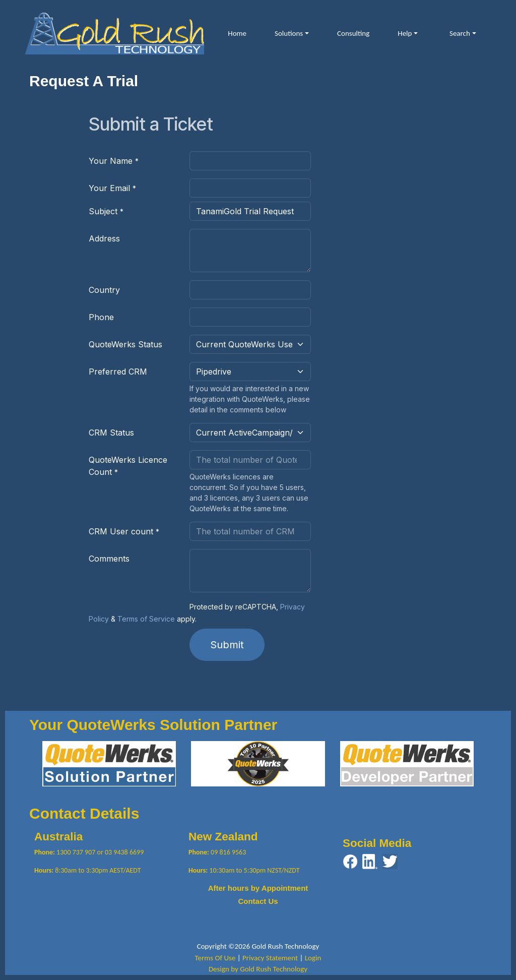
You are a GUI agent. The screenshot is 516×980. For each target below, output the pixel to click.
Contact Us (258, 901)
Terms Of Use (215, 958)
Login (313, 958)
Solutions (289, 33)
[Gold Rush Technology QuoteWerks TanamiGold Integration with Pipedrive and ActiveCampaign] (114, 33)
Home (237, 33)
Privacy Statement (270, 958)
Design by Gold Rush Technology (258, 969)
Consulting (353, 33)
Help (405, 33)
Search (460, 33)
